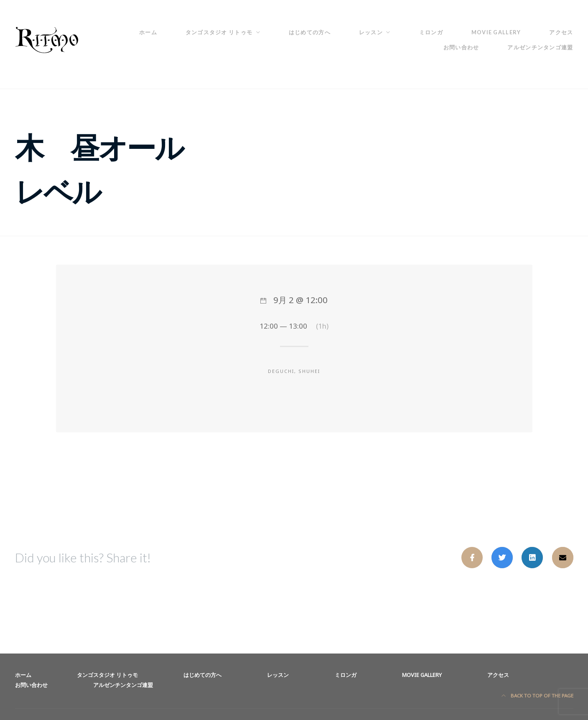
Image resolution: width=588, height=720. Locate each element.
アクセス (561, 32)
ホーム (148, 32)
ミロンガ (431, 32)
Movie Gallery (496, 32)
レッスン (371, 32)
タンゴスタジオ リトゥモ (219, 32)
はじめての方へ (310, 32)
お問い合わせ (461, 47)
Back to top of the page (537, 696)
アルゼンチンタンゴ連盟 (540, 47)
